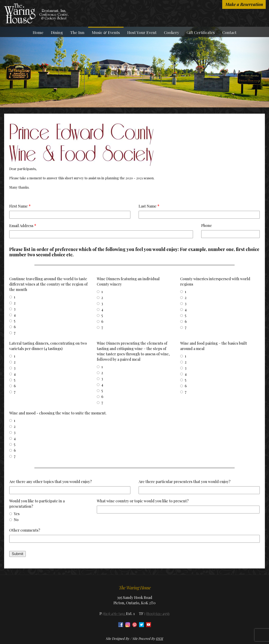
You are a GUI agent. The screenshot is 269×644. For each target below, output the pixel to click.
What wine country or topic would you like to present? (143, 501)
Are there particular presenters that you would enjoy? (185, 482)
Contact (229, 32)
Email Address (21, 226)
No (16, 520)
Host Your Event (142, 32)
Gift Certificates (201, 32)
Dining (57, 32)
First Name (19, 206)
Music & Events (106, 32)
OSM (160, 639)
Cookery (172, 32)
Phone (207, 225)
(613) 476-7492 (115, 614)
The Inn (77, 32)
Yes (17, 514)
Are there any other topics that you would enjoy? (51, 482)
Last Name (148, 206)
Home (38, 32)
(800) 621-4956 (158, 614)
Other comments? (25, 530)
